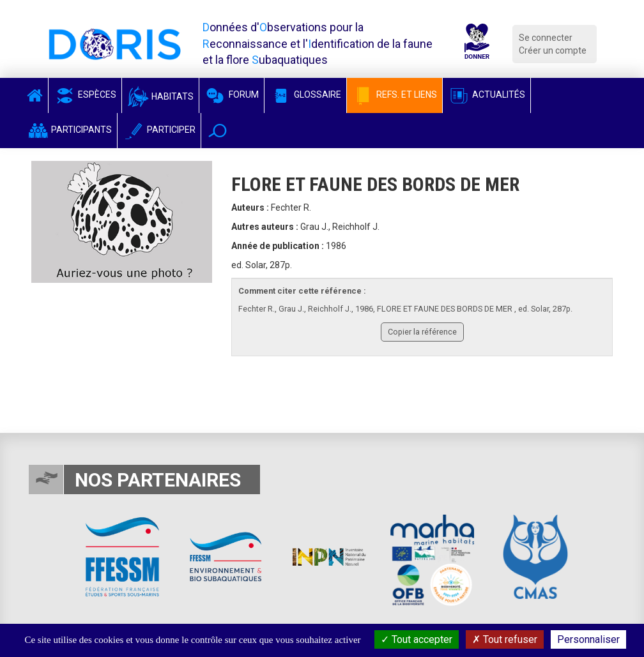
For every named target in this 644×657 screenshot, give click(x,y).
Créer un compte (553, 50)
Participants (69, 130)
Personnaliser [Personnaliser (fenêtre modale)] (588, 639)
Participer (159, 130)
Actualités (487, 94)
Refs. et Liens (395, 94)
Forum (232, 94)
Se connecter (546, 38)
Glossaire (305, 94)
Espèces (85, 94)
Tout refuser (505, 639)
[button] (218, 131)
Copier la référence (422, 332)
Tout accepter (417, 639)
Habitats (160, 96)
